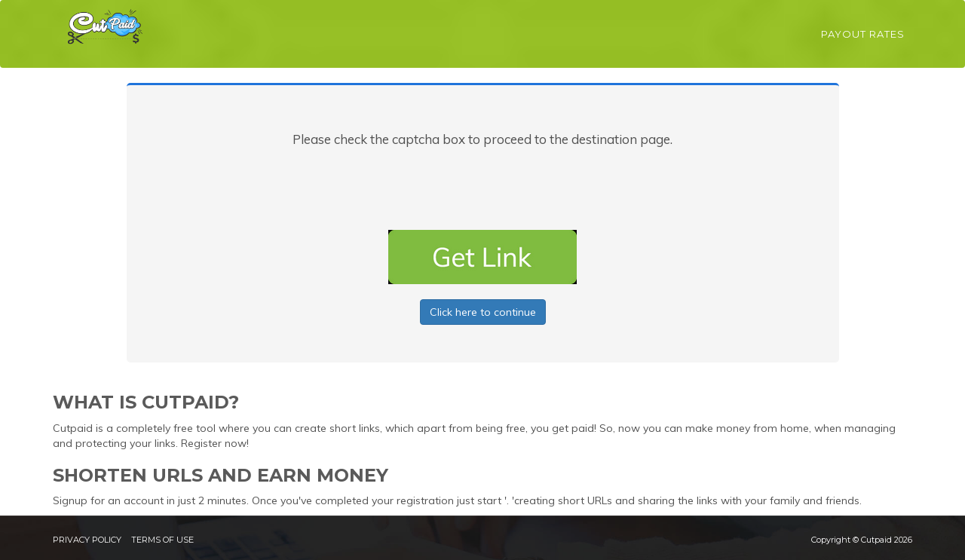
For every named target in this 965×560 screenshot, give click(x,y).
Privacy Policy (87, 540)
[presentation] (482, 185)
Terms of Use (162, 540)
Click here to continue (483, 312)
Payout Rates (863, 34)
